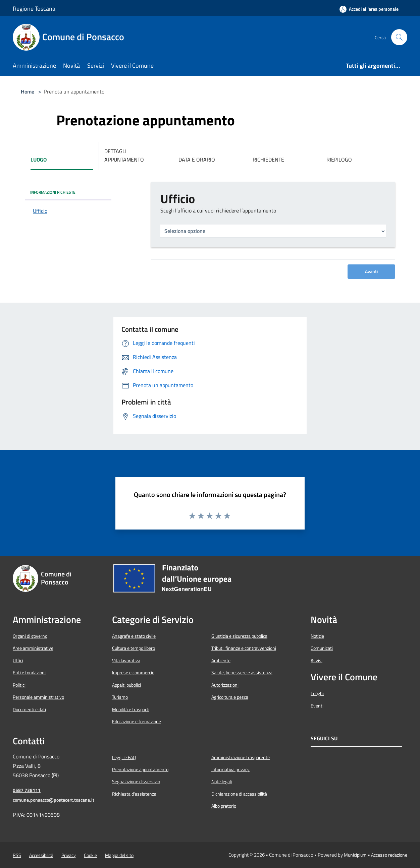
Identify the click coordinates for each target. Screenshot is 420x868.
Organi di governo (30, 636)
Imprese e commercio (133, 673)
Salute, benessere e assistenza (242, 673)
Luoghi (317, 693)
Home (28, 91)
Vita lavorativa (126, 661)
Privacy (69, 855)
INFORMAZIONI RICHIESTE (53, 192)
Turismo (120, 697)
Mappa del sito (119, 855)
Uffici (18, 661)
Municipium (355, 855)
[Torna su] (400, 848)
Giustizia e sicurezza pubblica (239, 636)
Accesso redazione (389, 855)
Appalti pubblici (126, 685)
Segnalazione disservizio (136, 782)
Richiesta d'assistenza (134, 794)
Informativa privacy (230, 769)
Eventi (317, 706)
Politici (19, 685)
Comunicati (322, 648)
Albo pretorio (224, 806)
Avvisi (317, 661)
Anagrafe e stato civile (134, 636)
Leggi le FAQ (124, 757)
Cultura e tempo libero (134, 648)
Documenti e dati (29, 709)
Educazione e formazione (137, 722)
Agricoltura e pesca (230, 697)
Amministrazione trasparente (241, 757)
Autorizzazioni (225, 685)
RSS (17, 855)
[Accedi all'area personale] (369, 9)
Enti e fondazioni (29, 673)
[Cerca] (399, 37)
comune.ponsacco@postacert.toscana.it (54, 800)
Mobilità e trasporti (131, 709)
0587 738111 (27, 790)
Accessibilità (41, 855)
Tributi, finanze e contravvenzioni (244, 648)
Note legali (222, 782)
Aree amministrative (33, 648)
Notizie (317, 636)
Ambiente (221, 661)
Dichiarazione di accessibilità (239, 794)
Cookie (90, 855)
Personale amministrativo (38, 697)
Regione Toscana (34, 9)
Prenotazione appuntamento (140, 769)
